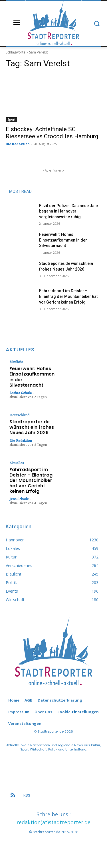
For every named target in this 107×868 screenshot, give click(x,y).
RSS (27, 795)
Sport (11, 119)
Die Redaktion (18, 144)
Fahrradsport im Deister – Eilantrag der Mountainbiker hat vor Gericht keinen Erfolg (68, 296)
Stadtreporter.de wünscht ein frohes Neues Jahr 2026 (32, 427)
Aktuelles (17, 463)
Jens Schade (19, 499)
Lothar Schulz (21, 393)
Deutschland (19, 415)
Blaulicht (16, 362)
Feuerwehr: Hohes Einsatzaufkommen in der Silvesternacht (63, 240)
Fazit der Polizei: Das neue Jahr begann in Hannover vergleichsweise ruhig (69, 211)
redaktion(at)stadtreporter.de (53, 822)
